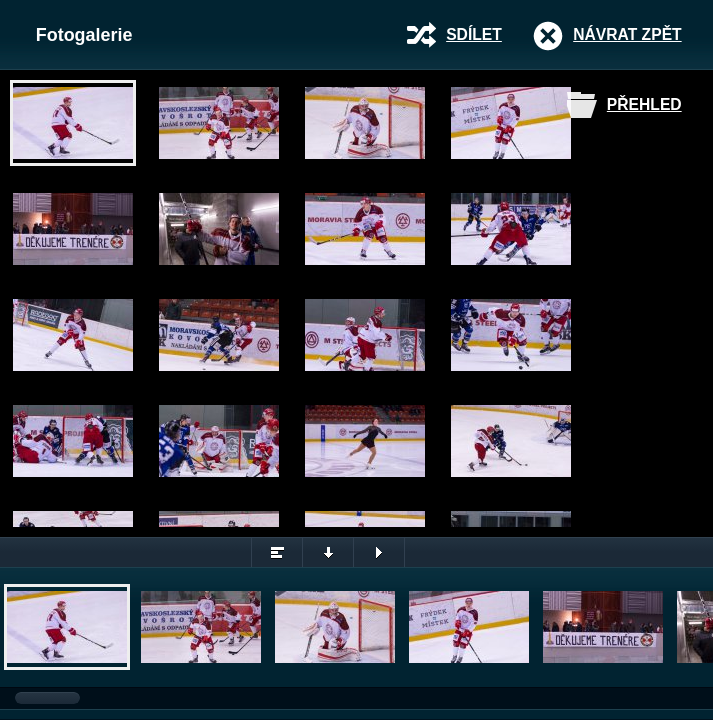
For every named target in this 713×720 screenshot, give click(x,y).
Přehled (644, 104)
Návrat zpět (627, 34)
